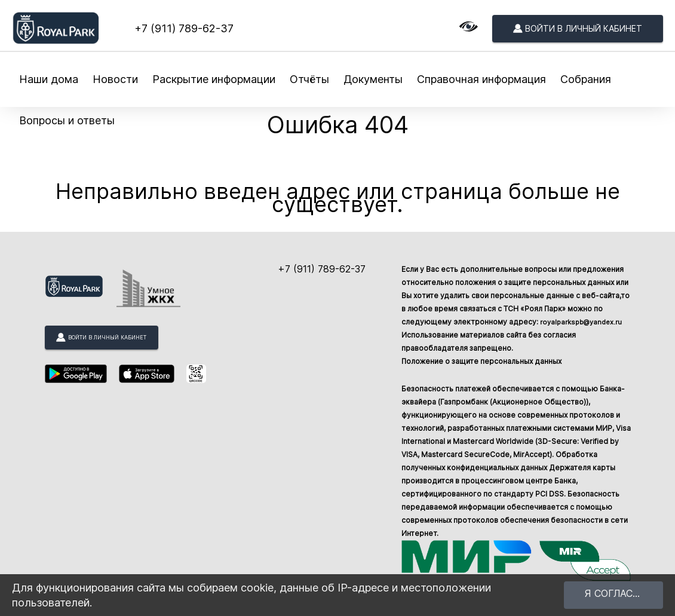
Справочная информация (481, 79)
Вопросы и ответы (67, 120)
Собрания (586, 79)
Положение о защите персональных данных (481, 361)
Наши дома (49, 79)
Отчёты (309, 79)
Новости (115, 79)
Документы (373, 79)
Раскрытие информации (214, 79)
